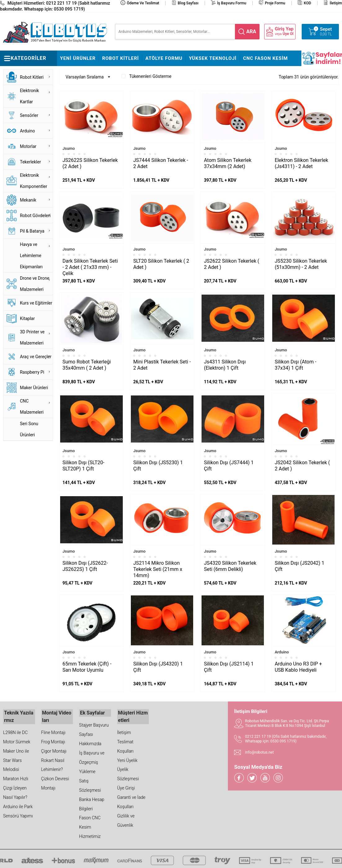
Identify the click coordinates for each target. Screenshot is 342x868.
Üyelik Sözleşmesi (128, 772)
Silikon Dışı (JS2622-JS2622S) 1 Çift (85, 566)
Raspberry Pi (32, 372)
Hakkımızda (90, 743)
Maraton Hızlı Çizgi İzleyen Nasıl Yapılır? (16, 786)
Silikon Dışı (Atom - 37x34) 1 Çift (295, 365)
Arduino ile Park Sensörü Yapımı (18, 810)
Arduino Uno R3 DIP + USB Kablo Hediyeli (298, 667)
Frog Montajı (53, 740)
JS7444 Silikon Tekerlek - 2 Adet (161, 163)
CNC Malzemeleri (32, 407)
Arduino (27, 131)
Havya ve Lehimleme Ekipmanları (31, 256)
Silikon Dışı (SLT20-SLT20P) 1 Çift (84, 466)
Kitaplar (27, 318)
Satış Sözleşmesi (90, 785)
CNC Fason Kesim (266, 58)
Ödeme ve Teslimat (143, 3)
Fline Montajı (53, 731)
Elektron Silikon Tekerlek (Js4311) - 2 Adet (302, 163)
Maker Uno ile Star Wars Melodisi (16, 759)
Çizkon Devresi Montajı (55, 782)
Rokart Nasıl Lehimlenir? (53, 763)
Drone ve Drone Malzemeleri (35, 284)
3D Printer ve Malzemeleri (32, 337)
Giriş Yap (284, 29)
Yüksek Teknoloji (213, 58)
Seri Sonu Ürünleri (29, 429)
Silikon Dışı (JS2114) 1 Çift (229, 667)
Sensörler (29, 115)
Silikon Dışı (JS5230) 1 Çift (158, 466)
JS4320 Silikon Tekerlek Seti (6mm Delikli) (230, 566)
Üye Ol (288, 34)
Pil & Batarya (32, 231)
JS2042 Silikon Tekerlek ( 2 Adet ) (302, 466)
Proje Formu (275, 3)
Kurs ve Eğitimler (36, 303)
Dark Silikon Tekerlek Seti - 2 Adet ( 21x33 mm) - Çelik (90, 267)
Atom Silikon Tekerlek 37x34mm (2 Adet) (228, 163)
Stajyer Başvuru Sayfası (94, 729)
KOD (308, 3)
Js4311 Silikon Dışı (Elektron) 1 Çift (225, 365)
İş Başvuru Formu (232, 3)
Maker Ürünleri (34, 388)
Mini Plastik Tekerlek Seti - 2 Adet (162, 365)
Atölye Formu (164, 58)
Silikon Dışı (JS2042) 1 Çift (300, 566)
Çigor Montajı (54, 749)
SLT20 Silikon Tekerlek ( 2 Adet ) (161, 264)
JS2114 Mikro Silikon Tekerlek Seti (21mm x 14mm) (158, 569)
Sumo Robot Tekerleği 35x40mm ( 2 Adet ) (87, 365)
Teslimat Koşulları (125, 745)
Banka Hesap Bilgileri (92, 803)
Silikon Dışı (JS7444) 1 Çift (229, 466)
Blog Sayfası (188, 3)
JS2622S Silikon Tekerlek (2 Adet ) (90, 163)
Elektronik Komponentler (33, 181)
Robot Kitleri (120, 58)
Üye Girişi (126, 786)
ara (251, 31)
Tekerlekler (30, 162)
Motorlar (28, 146)
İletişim (336, 3)
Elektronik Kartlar (29, 96)
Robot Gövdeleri (35, 216)
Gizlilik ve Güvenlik (126, 819)
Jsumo (69, 148)
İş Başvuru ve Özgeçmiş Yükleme (92, 762)
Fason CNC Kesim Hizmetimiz (90, 827)
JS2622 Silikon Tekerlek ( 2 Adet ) (232, 264)
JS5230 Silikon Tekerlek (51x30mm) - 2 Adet (301, 264)
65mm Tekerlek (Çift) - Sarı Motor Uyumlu (87, 667)
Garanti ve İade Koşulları (131, 800)
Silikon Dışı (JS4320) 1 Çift (158, 667)
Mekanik (28, 200)
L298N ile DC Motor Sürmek (17, 735)
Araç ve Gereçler (36, 357)
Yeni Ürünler (78, 58)
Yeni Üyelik (127, 759)
